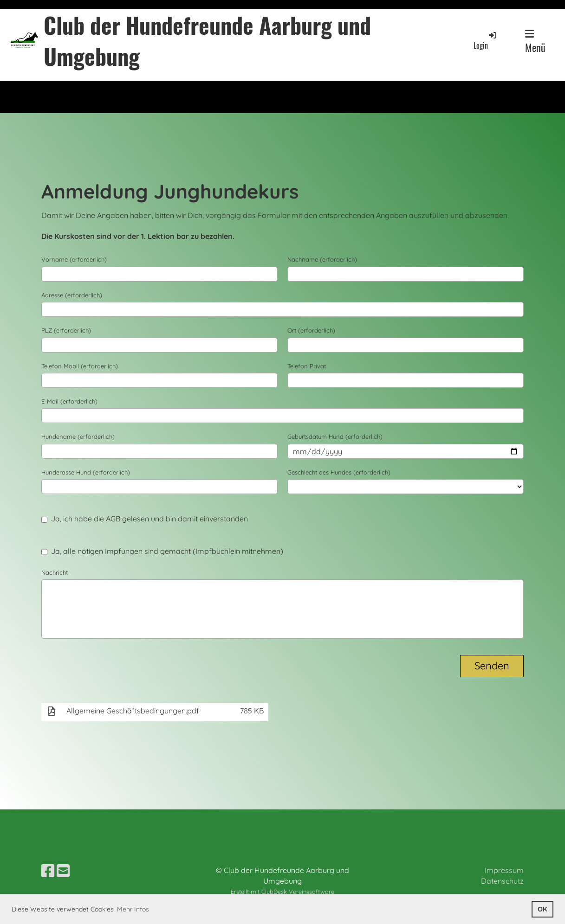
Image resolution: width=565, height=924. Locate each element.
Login (486, 41)
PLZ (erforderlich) (66, 330)
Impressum (504, 870)
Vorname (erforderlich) (74, 259)
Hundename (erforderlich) (78, 436)
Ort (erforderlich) (311, 330)
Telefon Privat (307, 366)
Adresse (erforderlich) (72, 295)
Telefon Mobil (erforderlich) (80, 366)
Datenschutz (502, 881)
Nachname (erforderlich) (322, 259)
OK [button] (542, 909)
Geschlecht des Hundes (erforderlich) (339, 472)
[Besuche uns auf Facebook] (48, 871)
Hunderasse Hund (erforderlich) (86, 472)
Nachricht (55, 572)
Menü (535, 42)
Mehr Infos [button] (133, 909)
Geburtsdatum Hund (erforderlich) (335, 436)
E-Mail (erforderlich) (69, 401)
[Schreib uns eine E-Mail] (63, 871)
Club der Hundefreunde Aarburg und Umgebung (207, 40)
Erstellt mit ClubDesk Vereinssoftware (282, 892)
